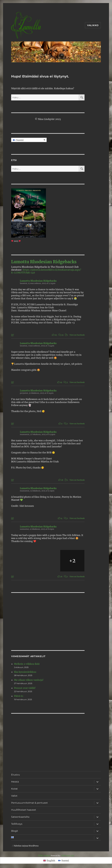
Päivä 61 (19, 696)
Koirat (14, 789)
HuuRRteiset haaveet (24, 810)
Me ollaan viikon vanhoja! (29, 680)
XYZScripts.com (68, 856)
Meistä (15, 782)
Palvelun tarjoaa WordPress (26, 846)
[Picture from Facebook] (23, 561)
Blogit (15, 831)
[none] (29, 140)
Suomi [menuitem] (20, 140)
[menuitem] (29, 140)
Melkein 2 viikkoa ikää (27, 664)
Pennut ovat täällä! (25, 688)
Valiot (14, 796)
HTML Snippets (44, 856)
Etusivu (16, 775)
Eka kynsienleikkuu (25, 672)
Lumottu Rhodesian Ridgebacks (44, 262)
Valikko (93, 25)
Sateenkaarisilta (20, 817)
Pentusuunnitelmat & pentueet (29, 803)
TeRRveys (17, 824)
